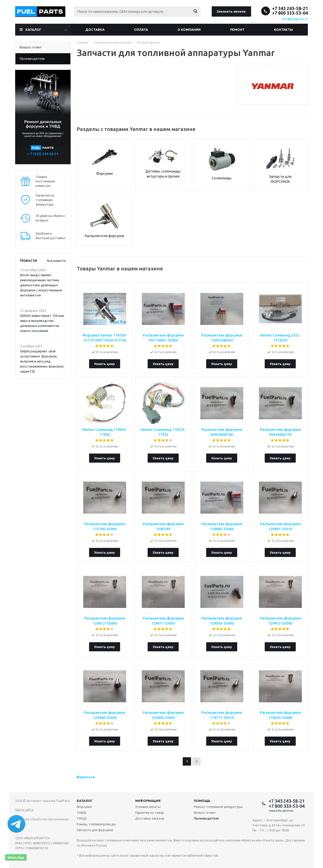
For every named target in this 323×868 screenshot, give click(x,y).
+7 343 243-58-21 (290, 8)
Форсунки (104, 174)
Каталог (33, 30)
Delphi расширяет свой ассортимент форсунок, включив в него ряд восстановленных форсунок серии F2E (42, 361)
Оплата (141, 30)
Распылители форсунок (105, 236)
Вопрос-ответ (205, 813)
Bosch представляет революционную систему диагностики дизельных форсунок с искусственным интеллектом (41, 285)
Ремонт (237, 30)
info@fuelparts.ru (295, 19)
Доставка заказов (150, 818)
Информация (148, 801)
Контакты (284, 30)
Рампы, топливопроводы (96, 824)
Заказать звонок (231, 11)
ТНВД (81, 813)
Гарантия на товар (150, 813)
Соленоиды (222, 178)
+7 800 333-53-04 (290, 13)
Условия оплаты (148, 807)
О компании (189, 30)
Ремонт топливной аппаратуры (218, 807)
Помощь (202, 801)
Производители (206, 818)
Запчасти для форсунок (95, 830)
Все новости (56, 261)
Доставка (95, 30)
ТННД (82, 818)
